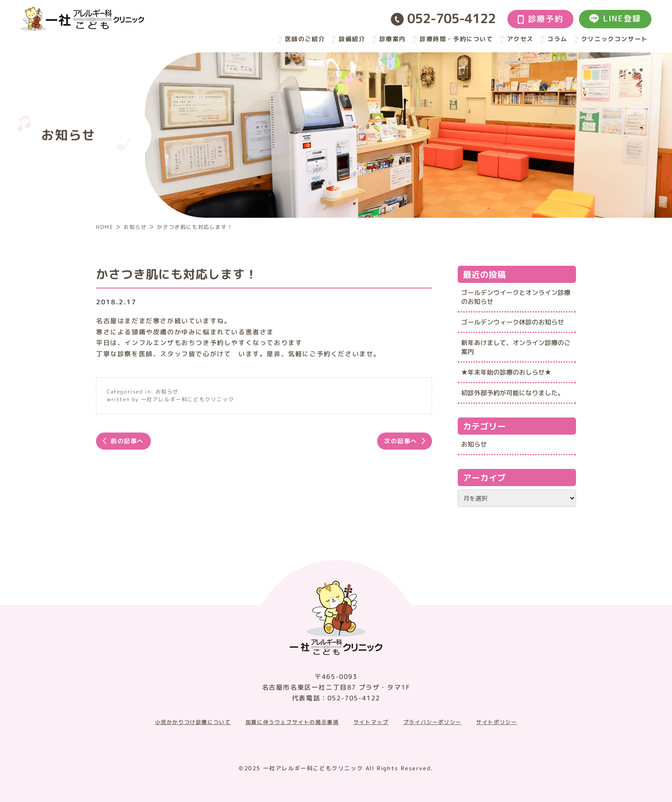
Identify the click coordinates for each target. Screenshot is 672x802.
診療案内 (393, 39)
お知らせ (167, 392)
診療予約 (540, 19)
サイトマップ (371, 722)
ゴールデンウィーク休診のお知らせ (513, 322)
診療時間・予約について (456, 39)
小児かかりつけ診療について (193, 722)
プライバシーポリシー (432, 722)
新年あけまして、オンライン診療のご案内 (516, 347)
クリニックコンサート (615, 39)
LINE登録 (615, 18)
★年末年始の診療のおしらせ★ (506, 372)
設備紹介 (352, 39)
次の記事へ (401, 441)
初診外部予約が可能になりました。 (513, 393)
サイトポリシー (496, 722)
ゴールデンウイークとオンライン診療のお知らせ (516, 297)
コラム (557, 39)
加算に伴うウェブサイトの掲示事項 (292, 722)
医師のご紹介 (305, 39)
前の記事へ (127, 441)
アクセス (520, 39)
